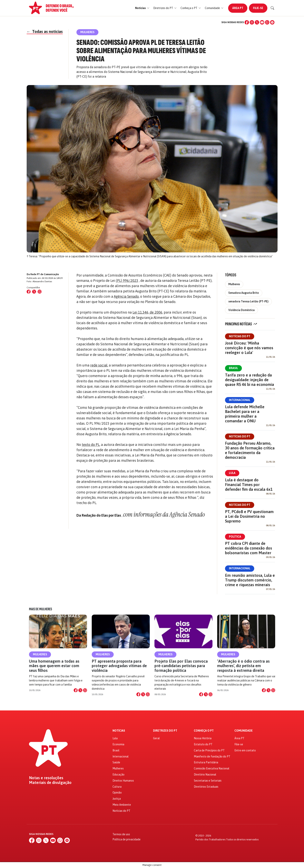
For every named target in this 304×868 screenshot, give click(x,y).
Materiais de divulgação (50, 783)
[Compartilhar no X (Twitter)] (34, 292)
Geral (156, 738)
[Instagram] (252, 22)
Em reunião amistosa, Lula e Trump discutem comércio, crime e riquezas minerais (250, 580)
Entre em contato (245, 750)
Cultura (117, 787)
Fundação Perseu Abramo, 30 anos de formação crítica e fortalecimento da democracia (250, 450)
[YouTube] (262, 22)
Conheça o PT (204, 731)
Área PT (238, 8)
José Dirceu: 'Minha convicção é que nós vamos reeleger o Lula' (249, 348)
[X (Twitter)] (257, 22)
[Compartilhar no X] (80, 690)
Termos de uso (121, 834)
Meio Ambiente (122, 805)
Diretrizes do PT (165, 731)
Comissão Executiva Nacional (212, 768)
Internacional (240, 400)
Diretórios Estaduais (206, 787)
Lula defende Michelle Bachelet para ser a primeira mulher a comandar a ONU (245, 414)
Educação (118, 775)
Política (235, 537)
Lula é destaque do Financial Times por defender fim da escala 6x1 (249, 485)
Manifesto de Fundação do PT (212, 756)
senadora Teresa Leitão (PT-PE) (248, 301)
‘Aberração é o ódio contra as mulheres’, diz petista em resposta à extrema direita (243, 666)
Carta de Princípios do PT (209, 750)
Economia (118, 744)
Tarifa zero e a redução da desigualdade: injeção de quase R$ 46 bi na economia (250, 380)
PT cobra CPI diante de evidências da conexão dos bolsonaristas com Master (249, 548)
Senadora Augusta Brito (244, 293)
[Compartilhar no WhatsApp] (40, 292)
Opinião (117, 793)
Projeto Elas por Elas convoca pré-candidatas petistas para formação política (181, 666)
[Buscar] (272, 8)
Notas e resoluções (46, 778)
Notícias (119, 731)
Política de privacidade (127, 839)
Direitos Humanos (123, 781)
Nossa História (203, 738)
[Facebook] (247, 22)
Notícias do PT (240, 336)
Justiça (117, 799)
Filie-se (258, 8)
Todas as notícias (45, 31)
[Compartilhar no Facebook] (29, 292)
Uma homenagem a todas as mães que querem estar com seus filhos (54, 666)
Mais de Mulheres (40, 609)
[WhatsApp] (267, 22)
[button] (142, 8)
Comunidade (244, 731)
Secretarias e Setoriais (208, 781)
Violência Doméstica (241, 310)
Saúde (116, 762)
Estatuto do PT (203, 744)
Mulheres (234, 284)
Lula (232, 473)
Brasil (233, 368)
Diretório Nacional (205, 775)
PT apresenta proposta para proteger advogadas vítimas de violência (119, 666)
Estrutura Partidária (206, 762)
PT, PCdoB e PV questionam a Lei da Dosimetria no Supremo (249, 516)
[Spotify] (272, 22)
